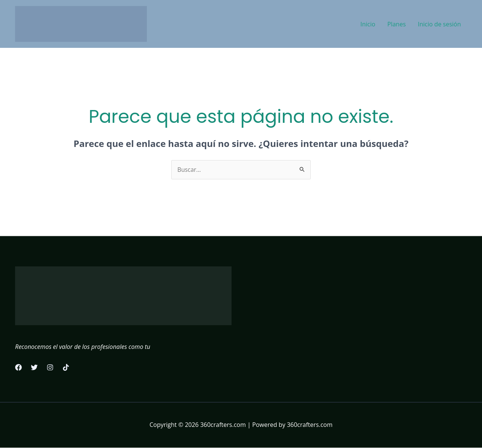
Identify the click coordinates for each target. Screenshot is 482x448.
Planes (397, 24)
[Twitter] (34, 368)
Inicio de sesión (439, 24)
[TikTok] (66, 368)
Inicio (368, 24)
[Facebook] (18, 368)
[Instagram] (50, 368)
